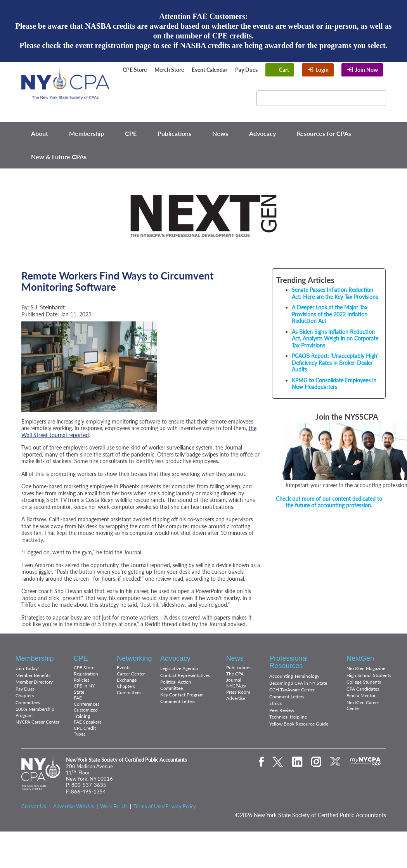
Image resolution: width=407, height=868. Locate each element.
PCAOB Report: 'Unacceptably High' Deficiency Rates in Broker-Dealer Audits (335, 363)
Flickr (235, 93)
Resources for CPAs (324, 133)
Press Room (238, 692)
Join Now (366, 70)
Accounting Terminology (294, 676)
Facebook (161, 93)
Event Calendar (210, 70)
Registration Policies (86, 677)
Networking (134, 658)
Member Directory (34, 682)
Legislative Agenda (179, 668)
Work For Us (114, 806)
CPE (131, 133)
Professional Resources (288, 662)
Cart (284, 70)
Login (322, 70)
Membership (87, 133)
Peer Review (282, 710)
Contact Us (34, 806)
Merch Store (169, 70)
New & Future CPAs (59, 157)
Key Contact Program (182, 695)
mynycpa (365, 762)
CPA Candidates (363, 689)
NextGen (360, 658)
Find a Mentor (361, 695)
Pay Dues (246, 70)
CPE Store (135, 70)
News (220, 133)
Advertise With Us (74, 806)
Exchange (127, 680)
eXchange (222, 103)
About (40, 133)
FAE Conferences (87, 701)
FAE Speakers (87, 722)
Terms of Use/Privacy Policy (165, 806)
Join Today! (27, 668)
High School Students (369, 675)
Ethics (275, 703)
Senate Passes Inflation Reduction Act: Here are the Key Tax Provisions (335, 293)
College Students (364, 682)
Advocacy (262, 133)
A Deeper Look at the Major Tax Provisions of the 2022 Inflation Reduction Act (330, 314)
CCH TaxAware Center (292, 690)
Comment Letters (178, 701)
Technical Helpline (288, 717)
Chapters (25, 695)
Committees (28, 702)
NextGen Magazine (366, 668)
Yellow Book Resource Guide (299, 724)
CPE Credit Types (85, 731)
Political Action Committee (176, 685)
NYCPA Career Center (37, 722)
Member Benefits (33, 675)
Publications (174, 133)
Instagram (216, 93)
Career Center (131, 674)
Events (124, 667)
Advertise (236, 698)
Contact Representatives (185, 675)
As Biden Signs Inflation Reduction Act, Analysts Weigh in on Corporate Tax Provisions (335, 339)
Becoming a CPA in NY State (298, 683)
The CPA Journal (235, 677)
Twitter (178, 93)
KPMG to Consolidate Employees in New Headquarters (334, 384)
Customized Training (86, 713)
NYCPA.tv (236, 686)
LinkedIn (197, 93)
